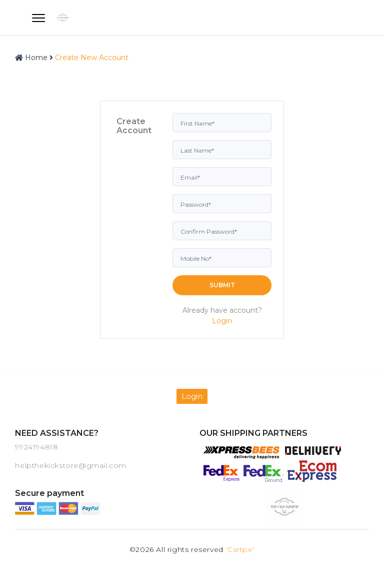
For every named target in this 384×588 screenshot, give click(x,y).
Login (222, 321)
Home (31, 58)
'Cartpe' (240, 549)
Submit (222, 285)
